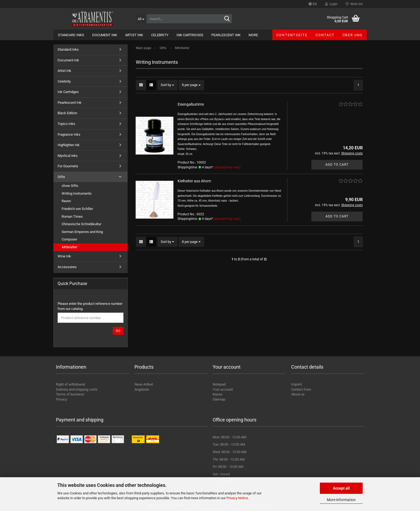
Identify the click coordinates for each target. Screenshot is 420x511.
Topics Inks (66, 124)
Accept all (341, 488)
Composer (69, 239)
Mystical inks (68, 156)
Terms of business (70, 394)
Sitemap (219, 399)
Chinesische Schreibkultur (81, 224)
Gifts (61, 177)
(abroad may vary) (227, 167)
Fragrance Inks (69, 134)
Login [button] (331, 4)
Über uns (353, 35)
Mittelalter (70, 247)
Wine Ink (64, 256)
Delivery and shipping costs (77, 389)
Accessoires (67, 267)
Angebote (142, 389)
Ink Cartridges (190, 35)
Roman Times (72, 216)
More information (341, 500)
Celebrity (160, 35)
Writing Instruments (77, 193)
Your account (223, 389)
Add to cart (337, 165)
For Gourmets (68, 166)
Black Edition (67, 113)
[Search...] (141, 19)
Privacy (61, 399)
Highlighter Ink (69, 145)
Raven (66, 201)
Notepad (219, 384)
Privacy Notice (237, 498)
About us (298, 394)
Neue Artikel (144, 384)
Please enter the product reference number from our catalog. (90, 306)
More (253, 35)
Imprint (297, 384)
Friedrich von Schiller (77, 209)
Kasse (217, 394)
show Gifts (70, 186)
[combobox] (167, 85)
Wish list (354, 4)
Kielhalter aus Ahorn (194, 181)
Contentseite (292, 35)
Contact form (301, 389)
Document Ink (105, 35)
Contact (325, 35)
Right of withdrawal (71, 384)
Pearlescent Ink (226, 35)
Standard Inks (71, 35)
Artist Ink (134, 35)
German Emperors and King (82, 232)
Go (118, 331)
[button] (313, 4)
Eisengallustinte (191, 104)
